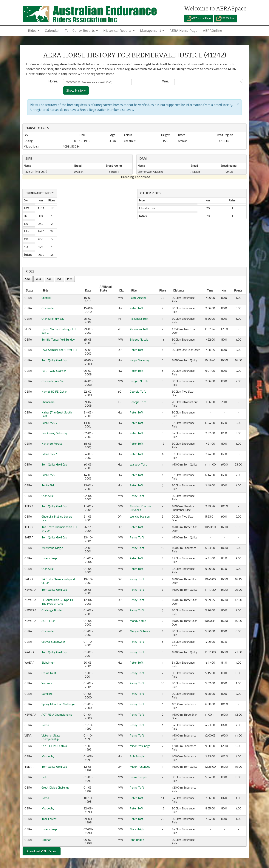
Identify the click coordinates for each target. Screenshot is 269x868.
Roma (45, 725)
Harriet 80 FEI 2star (54, 391)
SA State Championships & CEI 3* (58, 581)
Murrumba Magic (52, 548)
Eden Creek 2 (50, 423)
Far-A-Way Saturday (54, 433)
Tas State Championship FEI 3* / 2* (59, 529)
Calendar (52, 30)
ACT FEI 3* (48, 621)
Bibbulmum (48, 662)
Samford (47, 694)
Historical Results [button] (119, 30)
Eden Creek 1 (50, 454)
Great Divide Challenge (55, 787)
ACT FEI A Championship (57, 715)
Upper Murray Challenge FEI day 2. (59, 331)
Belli (44, 777)
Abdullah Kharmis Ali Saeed (140, 508)
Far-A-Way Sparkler (54, 371)
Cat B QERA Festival (54, 746)
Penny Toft (137, 496)
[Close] (238, 104)
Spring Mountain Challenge (58, 704)
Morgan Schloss (140, 631)
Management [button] (152, 30)
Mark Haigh (137, 829)
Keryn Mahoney (140, 360)
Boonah (46, 840)
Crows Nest (49, 673)
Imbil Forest (49, 819)
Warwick (47, 683)
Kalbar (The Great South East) (57, 414)
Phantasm (48, 402)
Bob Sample (137, 756)
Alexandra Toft (139, 319)
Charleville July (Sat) (54, 381)
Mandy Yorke (138, 621)
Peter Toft (137, 308)
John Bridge (137, 840)
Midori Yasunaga (140, 746)
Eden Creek (48, 475)
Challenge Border (52, 610)
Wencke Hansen (140, 516)
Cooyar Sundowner (53, 642)
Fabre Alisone (138, 298)
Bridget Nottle (139, 339)
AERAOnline (225, 19)
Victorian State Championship (51, 737)
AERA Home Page (199, 19)
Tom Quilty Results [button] (81, 30)
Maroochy (48, 756)
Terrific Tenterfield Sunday (58, 339)
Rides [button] (34, 30)
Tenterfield (48, 485)
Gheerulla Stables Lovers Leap (57, 518)
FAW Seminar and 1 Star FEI (59, 350)
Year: (165, 81)
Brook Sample (138, 777)
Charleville (48, 308)
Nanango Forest (52, 444)
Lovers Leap (49, 558)
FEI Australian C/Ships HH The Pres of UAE (58, 602)
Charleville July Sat (53, 319)
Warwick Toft (138, 464)
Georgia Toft (138, 391)
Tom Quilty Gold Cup (54, 360)
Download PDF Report (42, 851)
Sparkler (46, 298)
